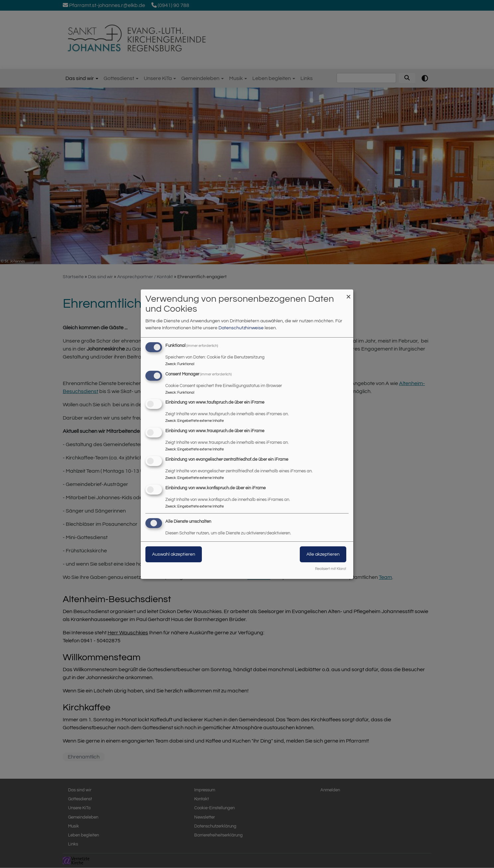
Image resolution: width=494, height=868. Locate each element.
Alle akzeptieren (323, 554)
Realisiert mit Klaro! (330, 569)
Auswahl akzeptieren (174, 554)
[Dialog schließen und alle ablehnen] (348, 294)
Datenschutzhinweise (241, 328)
